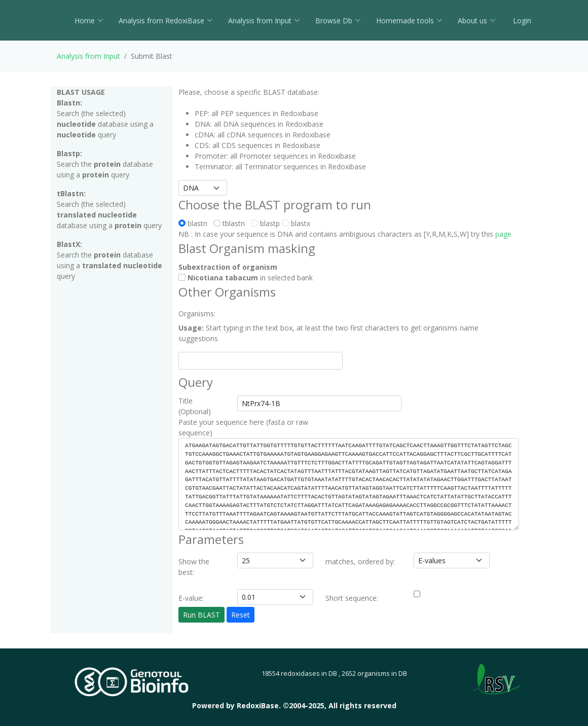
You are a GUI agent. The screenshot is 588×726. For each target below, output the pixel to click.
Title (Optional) (195, 406)
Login (521, 21)
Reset (241, 615)
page (503, 234)
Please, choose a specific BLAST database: (249, 92)
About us (477, 21)
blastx (296, 223)
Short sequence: (352, 598)
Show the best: (194, 567)
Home (89, 21)
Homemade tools (409, 21)
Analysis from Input (264, 21)
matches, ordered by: (360, 561)
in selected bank (246, 278)
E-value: (191, 598)
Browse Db (338, 21)
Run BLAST (201, 615)
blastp (265, 223)
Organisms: (197, 314)
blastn (195, 223)
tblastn (231, 223)
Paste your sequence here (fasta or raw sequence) (243, 427)
